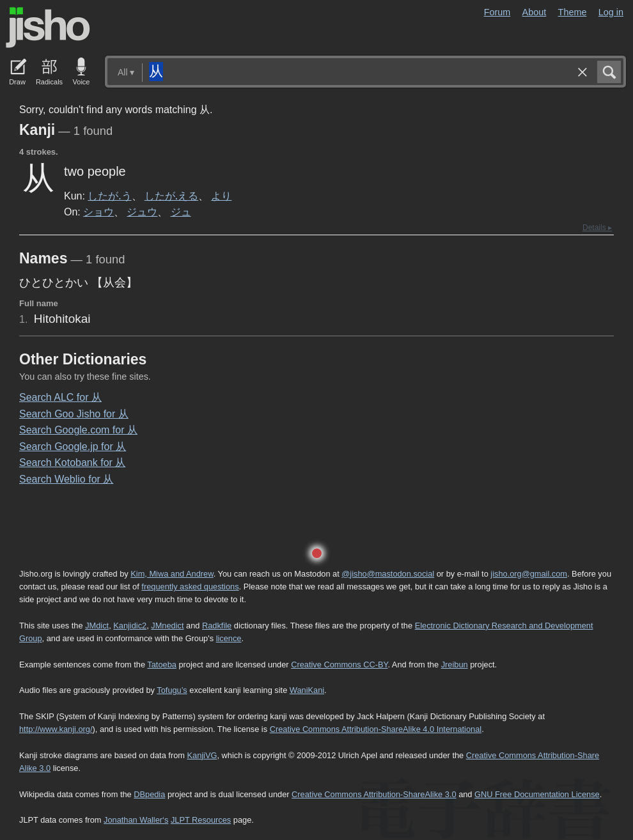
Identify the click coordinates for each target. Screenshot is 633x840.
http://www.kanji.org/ (56, 729)
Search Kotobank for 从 (72, 463)
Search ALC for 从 (60, 397)
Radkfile (217, 626)
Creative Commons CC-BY (339, 665)
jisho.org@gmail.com (529, 574)
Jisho (48, 27)
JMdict (97, 626)
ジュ (181, 212)
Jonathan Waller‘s (136, 820)
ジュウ (142, 212)
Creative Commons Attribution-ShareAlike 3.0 (374, 794)
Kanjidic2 (130, 626)
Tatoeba (162, 665)
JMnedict (167, 626)
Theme (573, 12)
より (221, 196)
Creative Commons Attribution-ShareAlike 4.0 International (376, 729)
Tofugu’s (172, 690)
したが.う (109, 196)
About (535, 12)
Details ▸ (597, 228)
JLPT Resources (201, 820)
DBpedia (149, 794)
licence (229, 638)
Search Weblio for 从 (66, 479)
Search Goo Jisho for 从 (74, 414)
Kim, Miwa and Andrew (172, 574)
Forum (497, 12)
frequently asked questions (190, 587)
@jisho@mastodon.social (388, 574)
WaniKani (307, 690)
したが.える (171, 196)
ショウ (98, 212)
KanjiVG (202, 755)
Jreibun (455, 665)
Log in (611, 12)
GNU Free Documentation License (537, 794)
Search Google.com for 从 (78, 430)
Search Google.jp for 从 (73, 447)
